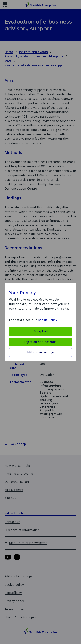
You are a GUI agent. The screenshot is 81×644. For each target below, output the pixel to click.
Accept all (41, 331)
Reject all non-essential (41, 342)
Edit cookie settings (41, 352)
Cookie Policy (47, 320)
